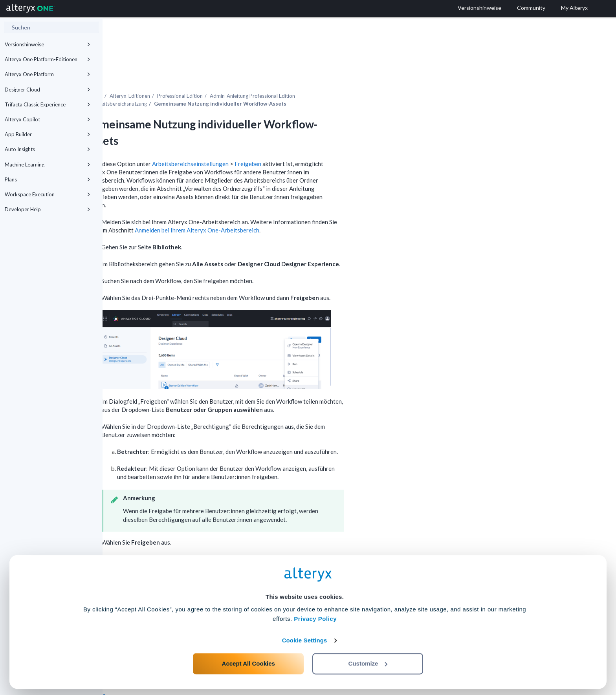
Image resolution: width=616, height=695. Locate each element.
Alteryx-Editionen (232, 74)
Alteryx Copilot (48, 119)
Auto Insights (48, 149)
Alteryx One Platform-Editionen (48, 59)
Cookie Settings (305, 637)
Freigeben (350, 142)
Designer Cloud (48, 90)
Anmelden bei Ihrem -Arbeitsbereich (300, 208)
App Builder (48, 134)
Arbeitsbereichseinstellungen (293, 142)
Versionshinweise (48, 44)
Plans (48, 179)
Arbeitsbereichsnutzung (222, 82)
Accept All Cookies (248, 660)
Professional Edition (282, 74)
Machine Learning (48, 165)
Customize (368, 660)
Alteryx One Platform (48, 74)
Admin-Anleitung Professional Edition (355, 74)
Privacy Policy (315, 615)
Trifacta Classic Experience (48, 104)
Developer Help (48, 209)
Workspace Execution (48, 194)
